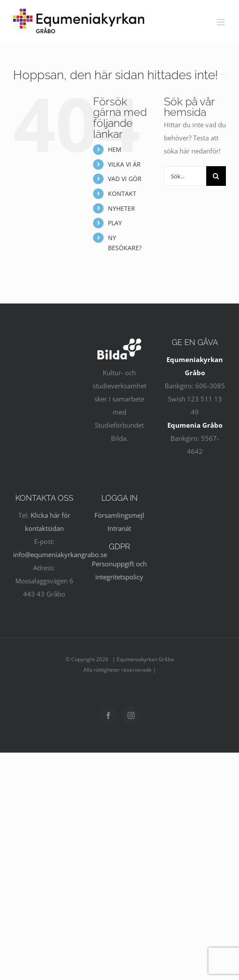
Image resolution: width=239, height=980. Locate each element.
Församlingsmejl (119, 515)
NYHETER (121, 208)
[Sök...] (185, 176)
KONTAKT (122, 194)
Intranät (119, 528)
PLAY (115, 223)
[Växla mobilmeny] (221, 22)
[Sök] (216, 176)
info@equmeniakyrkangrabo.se (60, 555)
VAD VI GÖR (125, 179)
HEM (115, 149)
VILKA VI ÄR (124, 164)
